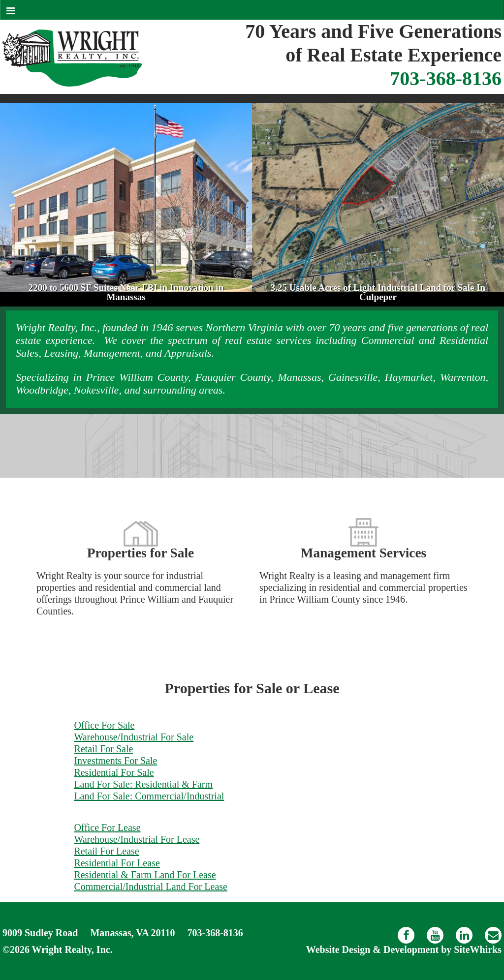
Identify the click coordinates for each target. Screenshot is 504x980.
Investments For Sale (115, 761)
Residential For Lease (117, 863)
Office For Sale (104, 725)
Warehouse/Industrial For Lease (137, 839)
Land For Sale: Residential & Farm (143, 784)
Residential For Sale (114, 772)
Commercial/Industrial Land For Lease (151, 887)
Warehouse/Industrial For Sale (134, 737)
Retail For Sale (103, 749)
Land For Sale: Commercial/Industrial (149, 796)
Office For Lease (107, 827)
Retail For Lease (106, 851)
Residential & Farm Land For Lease (145, 875)
